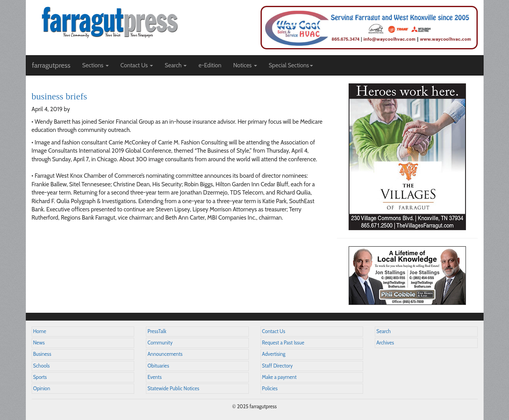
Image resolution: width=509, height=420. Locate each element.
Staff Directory (278, 366)
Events (155, 377)
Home (40, 331)
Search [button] (176, 65)
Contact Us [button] (137, 65)
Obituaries (158, 366)
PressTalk (157, 331)
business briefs (59, 96)
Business (42, 354)
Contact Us (274, 331)
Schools (41, 366)
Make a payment (280, 377)
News (39, 343)
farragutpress (51, 65)
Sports (40, 377)
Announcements (165, 354)
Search (384, 331)
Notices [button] (245, 65)
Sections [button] (95, 65)
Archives (385, 343)
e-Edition (210, 65)
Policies (270, 388)
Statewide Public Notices (173, 388)
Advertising (274, 354)
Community (160, 343)
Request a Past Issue (283, 343)
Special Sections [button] (291, 65)
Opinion (42, 388)
